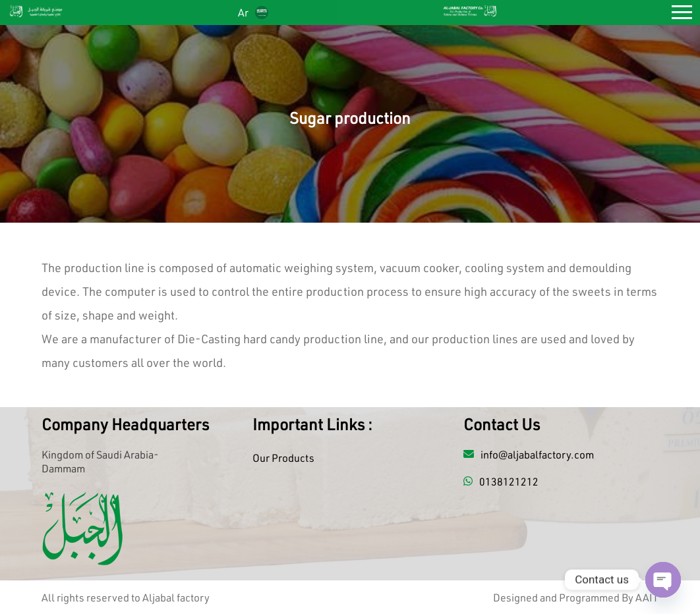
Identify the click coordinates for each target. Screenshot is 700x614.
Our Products (283, 458)
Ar (253, 12)
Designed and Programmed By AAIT (576, 597)
